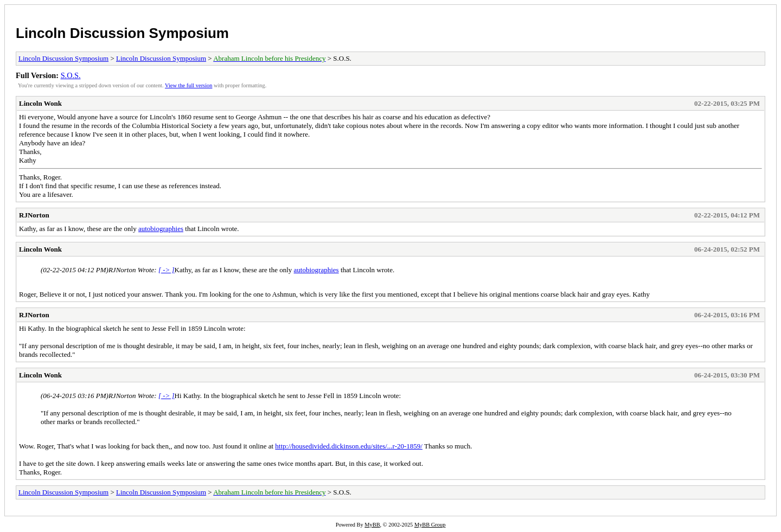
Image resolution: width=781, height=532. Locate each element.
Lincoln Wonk (40, 103)
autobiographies (161, 229)
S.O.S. (71, 75)
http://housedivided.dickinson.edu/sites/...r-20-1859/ (349, 446)
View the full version (188, 85)
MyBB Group (430, 525)
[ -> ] (167, 270)
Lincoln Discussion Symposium (122, 33)
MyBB (372, 525)
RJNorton (34, 215)
